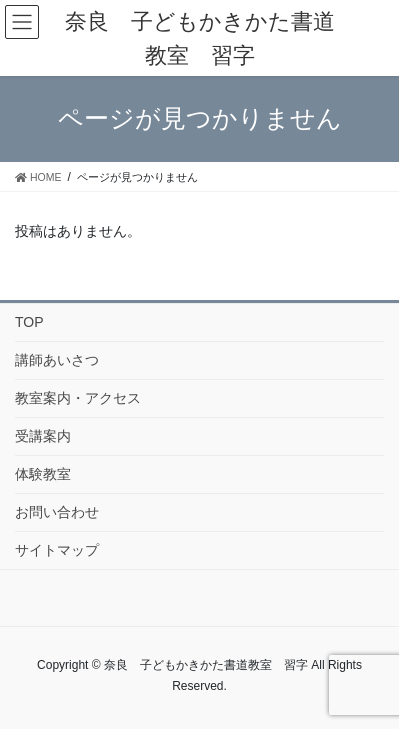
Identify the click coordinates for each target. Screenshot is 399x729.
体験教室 (43, 474)
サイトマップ (57, 550)
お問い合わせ (57, 512)
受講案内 (43, 436)
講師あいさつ (57, 360)
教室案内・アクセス (78, 398)
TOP (29, 322)
